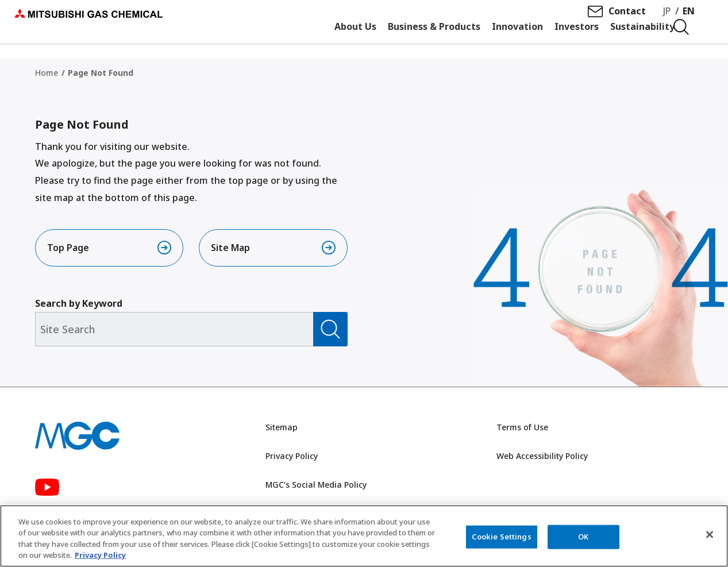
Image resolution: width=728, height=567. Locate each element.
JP (671, 18)
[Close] (710, 535)
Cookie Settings (502, 537)
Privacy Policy (292, 458)
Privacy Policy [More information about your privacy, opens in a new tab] (100, 556)
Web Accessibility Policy (542, 458)
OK (583, 537)
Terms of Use (522, 430)
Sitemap (282, 430)
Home (47, 73)
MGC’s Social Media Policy (316, 487)
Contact (631, 18)
